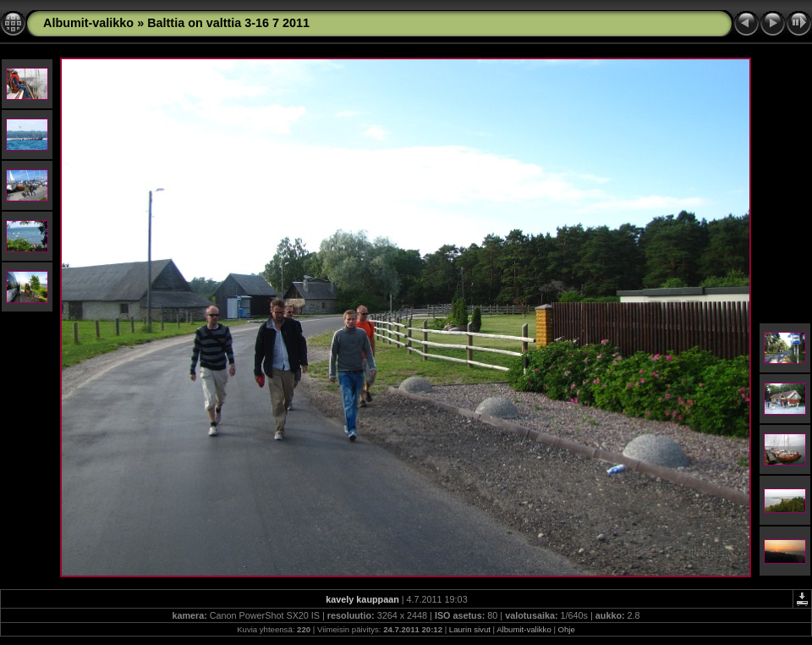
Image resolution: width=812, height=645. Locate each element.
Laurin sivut (470, 629)
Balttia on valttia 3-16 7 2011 (228, 23)
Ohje (567, 629)
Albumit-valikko (88, 23)
